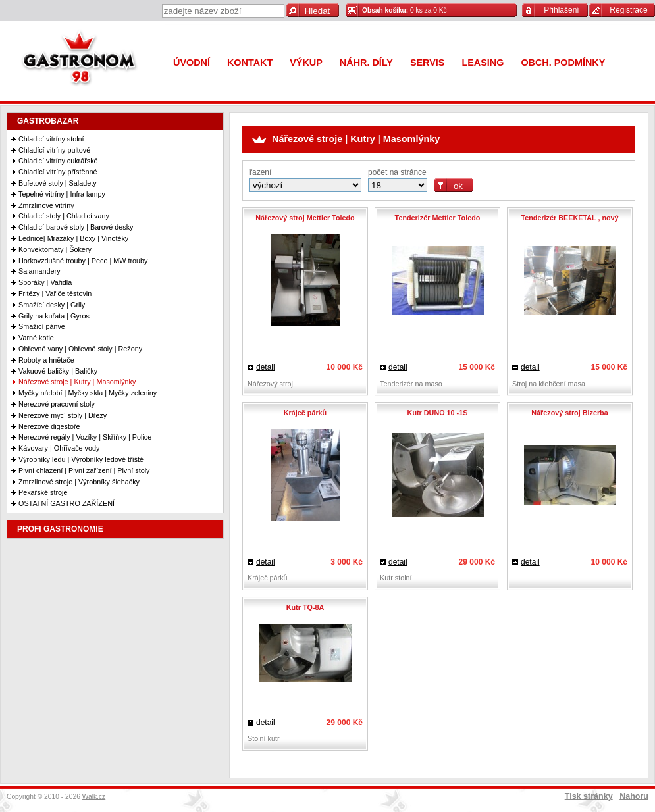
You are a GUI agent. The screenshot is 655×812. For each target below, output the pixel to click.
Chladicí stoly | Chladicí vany (64, 216)
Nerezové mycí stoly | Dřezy (63, 415)
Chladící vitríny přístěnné (58, 172)
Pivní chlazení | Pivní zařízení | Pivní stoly (84, 470)
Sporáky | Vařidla (45, 282)
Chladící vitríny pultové (54, 150)
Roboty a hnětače (46, 360)
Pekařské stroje (43, 492)
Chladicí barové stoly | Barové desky (76, 227)
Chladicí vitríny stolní (51, 139)
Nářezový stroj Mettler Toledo (305, 218)
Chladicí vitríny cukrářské (58, 161)
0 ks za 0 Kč (405, 10)
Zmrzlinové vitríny (46, 205)
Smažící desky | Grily (52, 305)
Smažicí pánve (42, 326)
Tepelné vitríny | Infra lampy (62, 194)
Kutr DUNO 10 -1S (438, 413)
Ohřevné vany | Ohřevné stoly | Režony (80, 349)
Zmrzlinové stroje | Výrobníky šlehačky (79, 482)
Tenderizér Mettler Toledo (438, 218)
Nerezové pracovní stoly (57, 404)
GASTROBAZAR (48, 121)
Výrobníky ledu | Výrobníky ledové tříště (81, 459)
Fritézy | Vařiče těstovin (55, 293)
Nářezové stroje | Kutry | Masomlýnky (77, 382)
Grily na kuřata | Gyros (54, 316)
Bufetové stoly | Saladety (58, 183)
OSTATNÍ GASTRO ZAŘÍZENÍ (66, 503)
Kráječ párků (305, 413)
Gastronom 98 (82, 61)
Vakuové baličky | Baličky (58, 371)
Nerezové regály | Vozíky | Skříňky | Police (85, 437)
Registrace (628, 10)
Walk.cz (94, 797)
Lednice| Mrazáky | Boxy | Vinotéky (73, 238)
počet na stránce (397, 172)
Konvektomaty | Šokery (55, 249)
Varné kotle (36, 338)
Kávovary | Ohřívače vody (59, 448)
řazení (260, 172)
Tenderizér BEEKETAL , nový (569, 218)
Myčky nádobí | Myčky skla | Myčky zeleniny (88, 393)
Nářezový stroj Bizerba (569, 413)
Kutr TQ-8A (305, 607)
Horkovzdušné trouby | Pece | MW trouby (83, 261)
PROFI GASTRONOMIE (60, 529)
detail (266, 367)
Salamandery (39, 271)
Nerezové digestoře (49, 426)
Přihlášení (561, 10)
